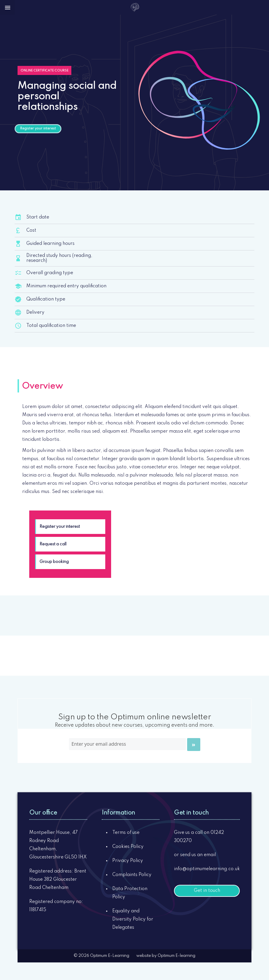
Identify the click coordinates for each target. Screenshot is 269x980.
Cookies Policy (128, 847)
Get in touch (207, 891)
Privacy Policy (128, 861)
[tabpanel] (134, 449)
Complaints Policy (132, 875)
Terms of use (126, 833)
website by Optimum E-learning (166, 956)
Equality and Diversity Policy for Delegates (133, 919)
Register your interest (38, 129)
